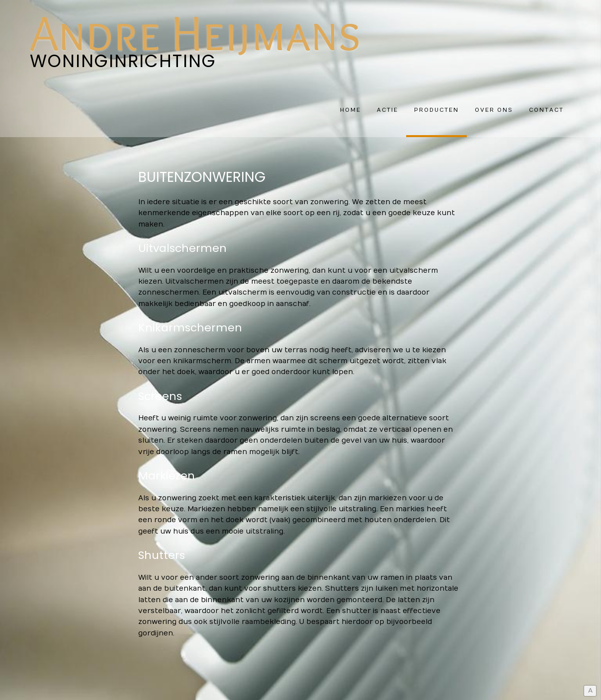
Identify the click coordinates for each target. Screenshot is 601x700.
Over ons (494, 110)
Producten (436, 110)
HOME (350, 110)
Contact (546, 110)
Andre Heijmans (195, 32)
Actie (387, 110)
